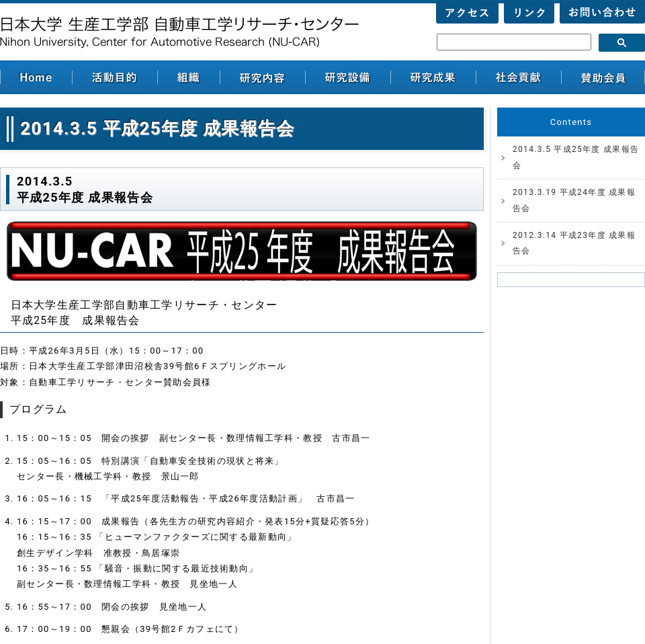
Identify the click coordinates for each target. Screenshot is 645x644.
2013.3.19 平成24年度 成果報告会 (574, 200)
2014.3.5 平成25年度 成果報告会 (576, 157)
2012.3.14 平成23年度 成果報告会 (574, 243)
